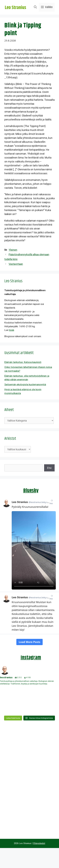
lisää (11, 330)
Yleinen (13, 250)
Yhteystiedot (39, 843)
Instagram (31, 658)
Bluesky (31, 491)
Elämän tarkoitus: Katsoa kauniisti (23, 362)
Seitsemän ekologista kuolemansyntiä (25, 384)
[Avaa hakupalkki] (35, 7)
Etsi (49, 468)
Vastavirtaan (16, 264)
